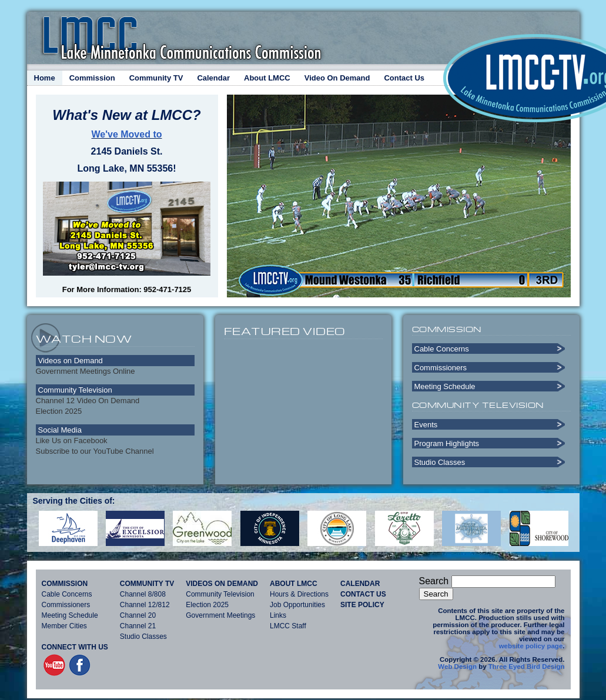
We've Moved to (127, 134)
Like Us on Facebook (72, 441)
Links (278, 615)
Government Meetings (220, 615)
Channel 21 (138, 626)
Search (434, 581)
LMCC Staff (288, 626)
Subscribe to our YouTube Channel (95, 451)
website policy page (531, 646)
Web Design (457, 666)
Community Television (220, 594)
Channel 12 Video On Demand (88, 401)
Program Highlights (447, 443)
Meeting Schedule (445, 386)
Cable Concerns (442, 349)
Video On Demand (337, 78)
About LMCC (267, 78)
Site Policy (362, 605)
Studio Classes (440, 462)
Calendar (213, 78)
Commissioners (441, 368)
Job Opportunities (297, 605)
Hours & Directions (299, 594)
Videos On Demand (222, 584)
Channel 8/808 (143, 594)
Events (426, 425)
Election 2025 (59, 411)
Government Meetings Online (86, 371)
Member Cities (64, 626)
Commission (92, 78)
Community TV (156, 78)
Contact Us (404, 78)
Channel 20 (138, 615)
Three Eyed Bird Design (527, 666)
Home (45, 78)
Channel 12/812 (145, 605)
